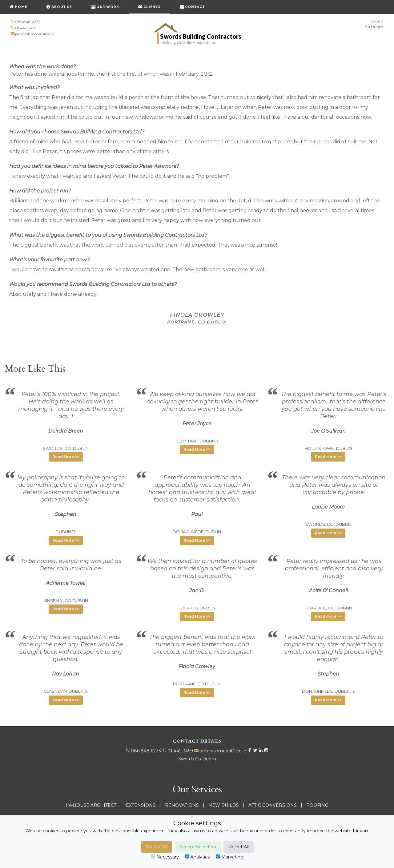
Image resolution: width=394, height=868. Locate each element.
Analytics (197, 857)
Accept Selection (198, 847)
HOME (21, 7)
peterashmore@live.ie (34, 34)
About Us (62, 7)
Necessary (165, 857)
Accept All (156, 847)
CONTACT (195, 7)
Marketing (230, 857)
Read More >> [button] (66, 457)
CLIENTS (152, 7)
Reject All (239, 847)
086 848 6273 (28, 22)
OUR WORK (108, 7)
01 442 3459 (26, 28)
